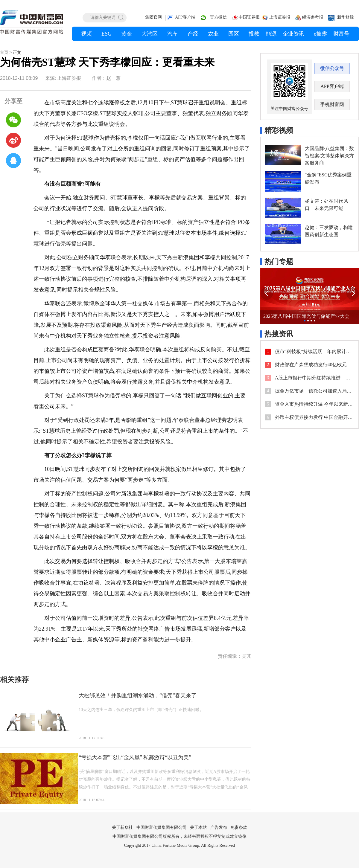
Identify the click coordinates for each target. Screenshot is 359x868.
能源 (271, 34)
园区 (234, 34)
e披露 (320, 34)
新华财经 (346, 17)
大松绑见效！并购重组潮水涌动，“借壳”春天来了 (138, 695)
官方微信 (218, 17)
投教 (254, 34)
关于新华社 (122, 827)
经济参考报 (313, 17)
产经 (193, 34)
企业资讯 (293, 34)
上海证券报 (280, 17)
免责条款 (239, 827)
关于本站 (198, 827)
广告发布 (219, 827)
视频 (86, 34)
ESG (107, 34)
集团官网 (153, 17)
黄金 (127, 34)
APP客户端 (185, 17)
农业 (213, 34)
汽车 (173, 34)
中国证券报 (249, 17)
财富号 (341, 34)
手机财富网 (332, 105)
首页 (4, 52)
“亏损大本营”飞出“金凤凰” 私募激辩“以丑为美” (135, 757)
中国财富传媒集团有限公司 (162, 827)
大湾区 (150, 34)
